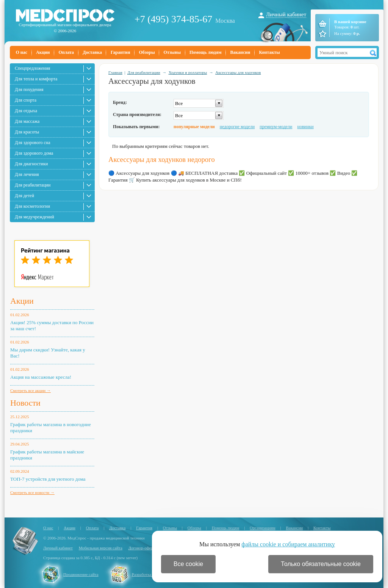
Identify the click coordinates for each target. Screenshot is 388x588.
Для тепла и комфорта (36, 79)
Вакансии (240, 52)
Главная (115, 72)
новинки (306, 127)
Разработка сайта (147, 574)
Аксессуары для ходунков (238, 72)
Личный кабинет (286, 14)
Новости (25, 403)
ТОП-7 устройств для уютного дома (48, 479)
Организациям (263, 528)
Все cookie (188, 564)
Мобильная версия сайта (101, 548)
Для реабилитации (33, 185)
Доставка (92, 52)
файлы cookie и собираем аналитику (288, 544)
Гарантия (120, 52)
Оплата (66, 52)
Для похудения (29, 89)
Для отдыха (26, 111)
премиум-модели (276, 127)
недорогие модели (237, 127)
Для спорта (26, 100)
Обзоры (147, 52)
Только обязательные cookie (321, 564)
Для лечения (27, 174)
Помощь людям (206, 52)
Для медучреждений (34, 217)
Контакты (269, 52)
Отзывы (172, 52)
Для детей (24, 196)
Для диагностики (31, 164)
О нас (22, 52)
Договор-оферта (143, 548)
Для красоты (27, 132)
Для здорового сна (33, 143)
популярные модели (194, 127)
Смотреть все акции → (31, 390)
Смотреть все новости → (32, 492)
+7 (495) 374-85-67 (173, 19)
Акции (43, 52)
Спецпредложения (32, 68)
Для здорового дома (34, 153)
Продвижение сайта (81, 574)
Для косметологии (32, 206)
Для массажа (27, 121)
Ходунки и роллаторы (188, 72)
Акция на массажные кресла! (41, 377)
